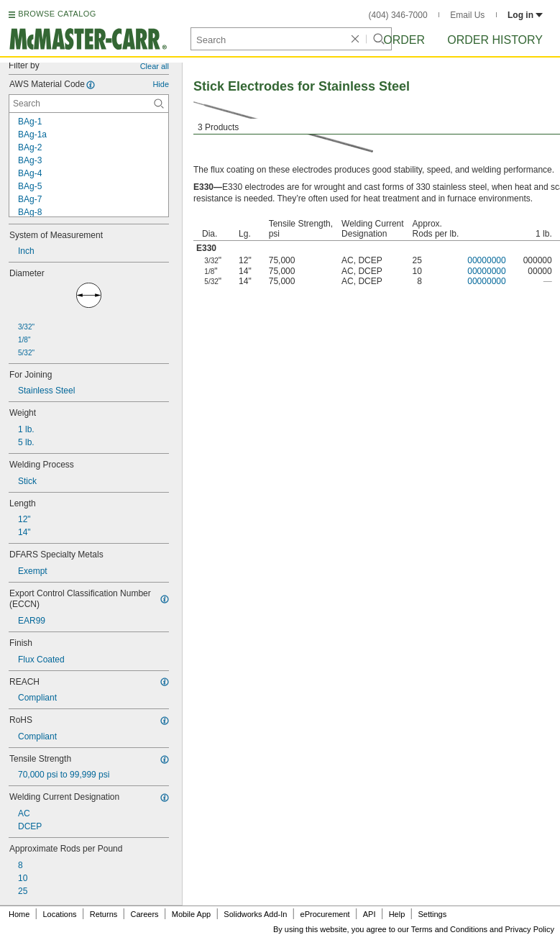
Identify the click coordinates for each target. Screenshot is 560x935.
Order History (495, 40)
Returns (104, 914)
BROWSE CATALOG (57, 14)
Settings (432, 914)
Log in (525, 15)
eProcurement (325, 914)
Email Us (467, 15)
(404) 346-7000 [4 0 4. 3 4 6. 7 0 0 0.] (398, 15)
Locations (60, 914)
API (369, 914)
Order (404, 40)
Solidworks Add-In (255, 914)
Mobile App (191, 914)
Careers (144, 914)
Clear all (155, 66)
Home (19, 914)
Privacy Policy (530, 929)
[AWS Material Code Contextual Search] (89, 104)
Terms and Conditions (449, 929)
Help (397, 914)
